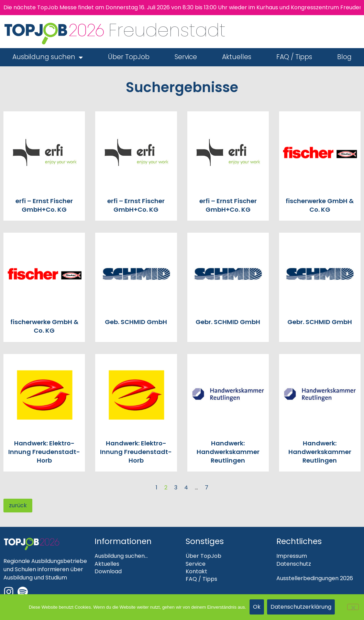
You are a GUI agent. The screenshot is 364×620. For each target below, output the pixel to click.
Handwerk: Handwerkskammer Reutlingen (228, 452)
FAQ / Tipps (294, 57)
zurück (18, 505)
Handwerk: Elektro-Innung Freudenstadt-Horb (44, 452)
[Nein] (353, 607)
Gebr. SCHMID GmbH (228, 322)
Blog (344, 57)
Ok (257, 607)
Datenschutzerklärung (301, 607)
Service (186, 57)
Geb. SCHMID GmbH (136, 322)
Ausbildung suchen (48, 57)
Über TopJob (129, 57)
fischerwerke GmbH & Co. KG (320, 205)
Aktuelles (237, 57)
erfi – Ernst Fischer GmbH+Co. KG (44, 205)
